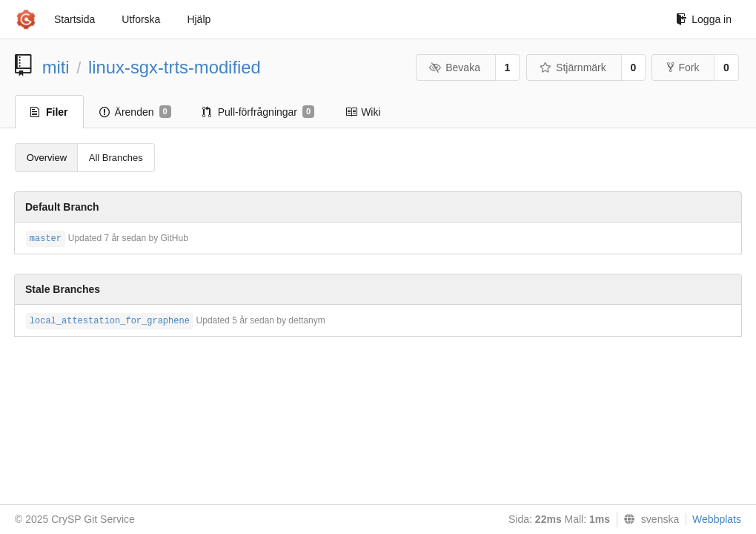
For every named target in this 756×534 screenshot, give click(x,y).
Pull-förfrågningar (259, 112)
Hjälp (199, 19)
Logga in (704, 19)
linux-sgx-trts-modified (175, 67)
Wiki (363, 112)
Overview (47, 158)
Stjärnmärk (573, 67)
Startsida (74, 19)
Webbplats (717, 519)
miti (56, 67)
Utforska (141, 19)
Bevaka (455, 67)
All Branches (116, 158)
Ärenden (135, 112)
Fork (683, 67)
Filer (49, 112)
